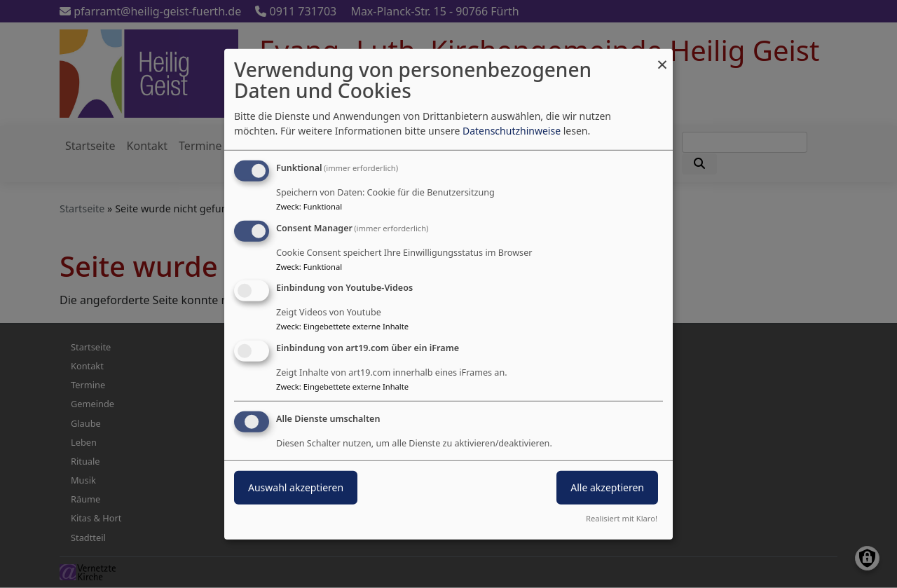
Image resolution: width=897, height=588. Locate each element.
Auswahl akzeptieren (296, 487)
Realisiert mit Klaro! (622, 518)
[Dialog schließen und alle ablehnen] (662, 57)
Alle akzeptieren (607, 487)
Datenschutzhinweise (512, 131)
